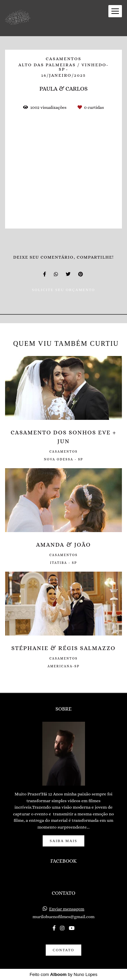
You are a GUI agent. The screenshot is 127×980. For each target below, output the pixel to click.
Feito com (63, 974)
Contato (63, 950)
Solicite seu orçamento (63, 290)
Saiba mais (64, 841)
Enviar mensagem (67, 909)
